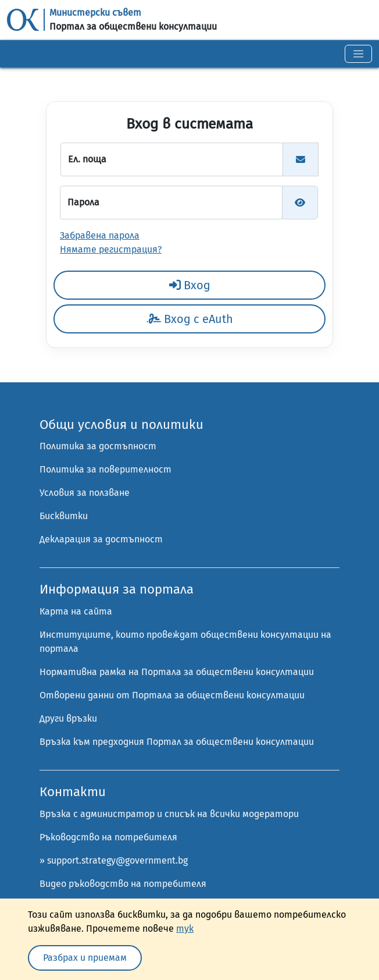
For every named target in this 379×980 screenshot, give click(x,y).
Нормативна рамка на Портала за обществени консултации (177, 672)
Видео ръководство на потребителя (123, 884)
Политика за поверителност (106, 469)
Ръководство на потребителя (108, 837)
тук (185, 928)
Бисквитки (64, 516)
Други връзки (68, 718)
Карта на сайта (76, 611)
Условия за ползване (85, 493)
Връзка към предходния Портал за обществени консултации (177, 742)
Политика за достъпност (98, 446)
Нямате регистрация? (111, 249)
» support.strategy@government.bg (114, 860)
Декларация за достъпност (101, 539)
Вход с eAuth (190, 319)
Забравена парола (100, 235)
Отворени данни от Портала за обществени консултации (172, 695)
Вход (190, 285)
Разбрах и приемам (85, 958)
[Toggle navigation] (358, 54)
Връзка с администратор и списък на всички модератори (169, 814)
